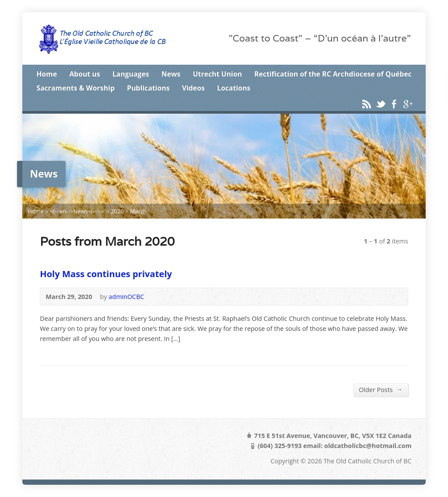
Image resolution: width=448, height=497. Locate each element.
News (171, 74)
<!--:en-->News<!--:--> (77, 211)
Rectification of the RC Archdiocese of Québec (333, 74)
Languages (131, 74)
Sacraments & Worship (75, 88)
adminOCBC (126, 297)
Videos (193, 88)
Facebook (394, 104)
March (138, 211)
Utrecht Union (217, 74)
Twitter (380, 104)
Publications (148, 88)
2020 (117, 211)
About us (84, 74)
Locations (234, 88)
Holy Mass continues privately (106, 274)
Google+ (408, 104)
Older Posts (381, 389)
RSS (366, 104)
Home (47, 74)
